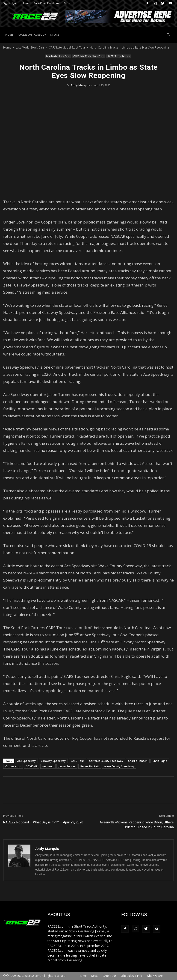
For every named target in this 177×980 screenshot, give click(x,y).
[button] (168, 35)
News (95, 976)
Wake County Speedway (119, 766)
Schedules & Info (131, 976)
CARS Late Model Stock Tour (67, 47)
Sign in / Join (11, 3)
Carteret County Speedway (106, 761)
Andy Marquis (80, 85)
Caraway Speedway (53, 761)
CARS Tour (77, 761)
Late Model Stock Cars (30, 47)
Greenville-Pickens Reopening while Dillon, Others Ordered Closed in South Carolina (137, 825)
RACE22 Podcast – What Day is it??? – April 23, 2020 (43, 822)
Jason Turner (67, 766)
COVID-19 (32, 766)
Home (26, 3)
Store (67, 3)
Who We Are (155, 976)
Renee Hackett (90, 766)
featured (48, 766)
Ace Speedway (27, 761)
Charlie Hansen (138, 761)
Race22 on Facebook (47, 3)
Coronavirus (13, 766)
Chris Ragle (160, 761)
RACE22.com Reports (119, 56)
